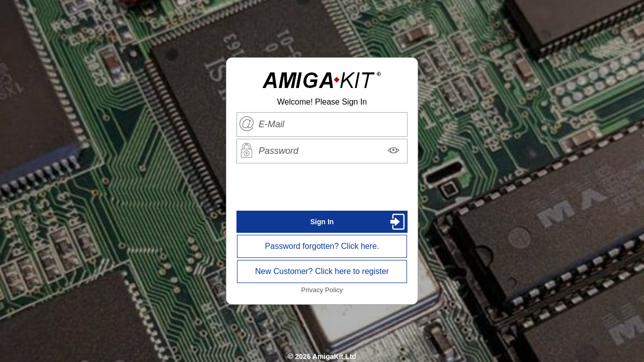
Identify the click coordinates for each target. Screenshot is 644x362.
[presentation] (322, 187)
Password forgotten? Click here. (322, 246)
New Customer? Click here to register (322, 271)
